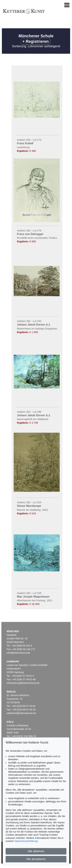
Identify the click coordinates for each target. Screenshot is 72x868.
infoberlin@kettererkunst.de (21, 713)
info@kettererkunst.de (18, 653)
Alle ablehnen (36, 851)
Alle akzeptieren (36, 859)
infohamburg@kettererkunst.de (23, 683)
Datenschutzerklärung (26, 841)
